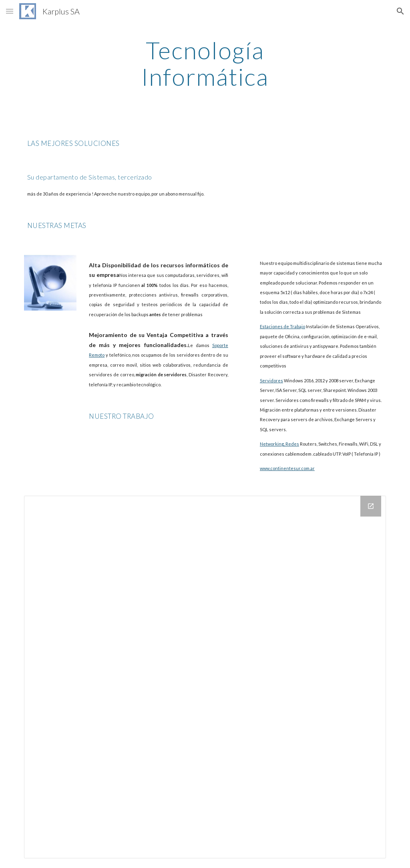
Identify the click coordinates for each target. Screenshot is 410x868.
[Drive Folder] (205, 677)
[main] (205, 63)
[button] (10, 11)
